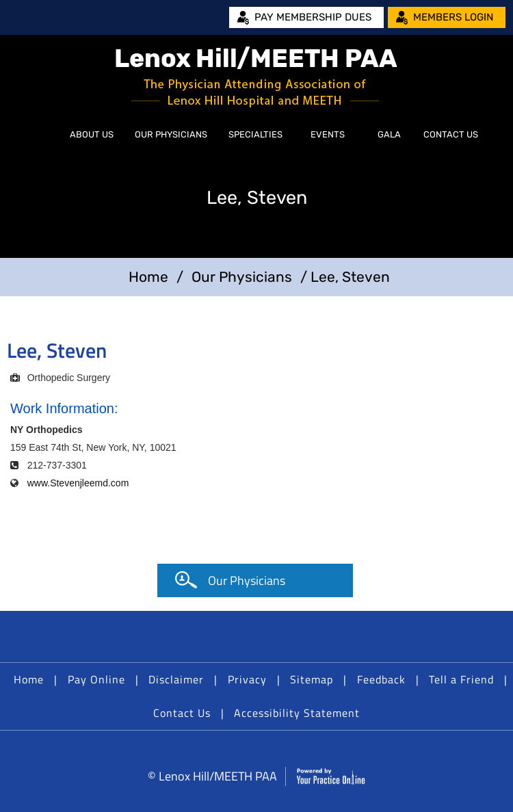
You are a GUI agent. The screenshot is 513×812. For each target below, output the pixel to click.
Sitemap (312, 679)
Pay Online (96, 679)
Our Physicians (171, 134)
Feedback (381, 679)
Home (44, 135)
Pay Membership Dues (313, 17)
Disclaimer (176, 679)
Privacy (247, 679)
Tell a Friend (461, 679)
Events (328, 134)
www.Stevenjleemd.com (78, 483)
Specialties (255, 134)
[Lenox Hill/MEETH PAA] (256, 77)
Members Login (453, 17)
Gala (389, 134)
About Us (92, 134)
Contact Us (451, 134)
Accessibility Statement (297, 713)
